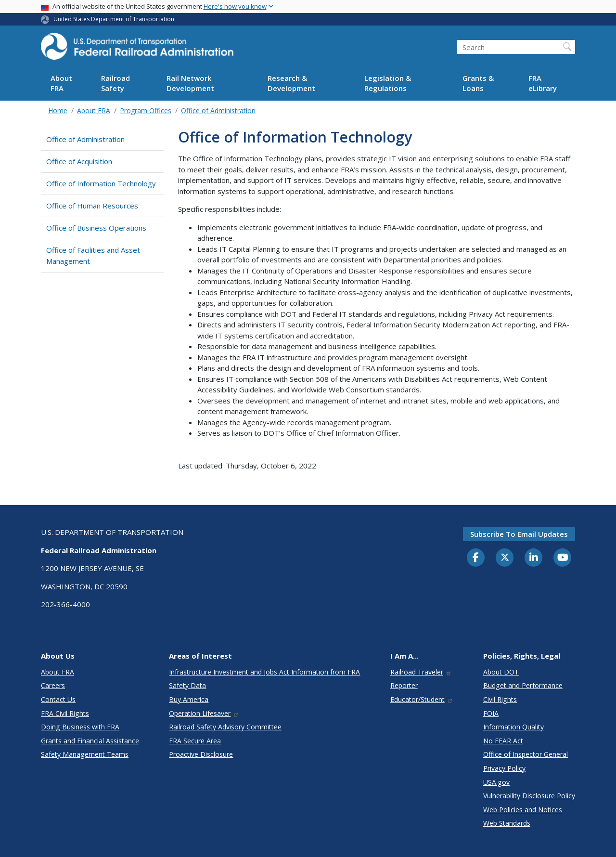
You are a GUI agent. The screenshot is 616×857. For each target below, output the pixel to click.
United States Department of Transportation (114, 19)
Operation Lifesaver (204, 713)
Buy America (189, 699)
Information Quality (513, 727)
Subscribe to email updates (519, 534)
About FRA (61, 83)
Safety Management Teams (85, 754)
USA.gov (496, 782)
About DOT (501, 672)
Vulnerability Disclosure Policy (529, 796)
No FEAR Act (503, 741)
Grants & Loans (478, 83)
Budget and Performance (523, 685)
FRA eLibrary (543, 83)
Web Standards (507, 823)
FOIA (491, 713)
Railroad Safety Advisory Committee (225, 727)
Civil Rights (500, 699)
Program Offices (146, 110)
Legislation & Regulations (388, 83)
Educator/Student (422, 699)
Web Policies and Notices (523, 810)
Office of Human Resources (92, 206)
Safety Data (187, 685)
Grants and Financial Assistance (90, 741)
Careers (53, 685)
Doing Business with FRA (80, 727)
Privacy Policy (504, 768)
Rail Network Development (190, 83)
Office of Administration (218, 110)
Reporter (404, 685)
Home (58, 110)
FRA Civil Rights (65, 713)
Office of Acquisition (79, 161)
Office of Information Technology (101, 183)
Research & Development (291, 83)
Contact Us (58, 699)
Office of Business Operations (96, 228)
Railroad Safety (115, 83)
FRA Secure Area (195, 741)
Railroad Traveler (421, 672)
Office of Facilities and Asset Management (93, 255)
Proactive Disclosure (201, 754)
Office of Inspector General (526, 754)
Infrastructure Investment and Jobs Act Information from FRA (264, 672)
